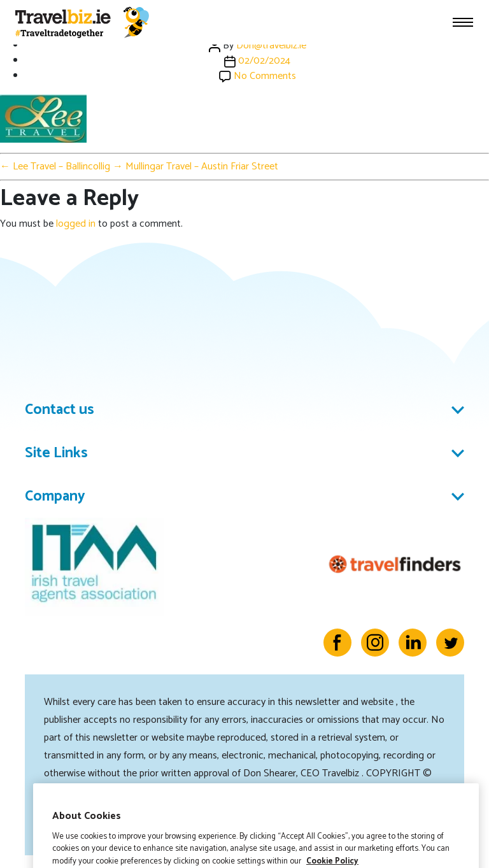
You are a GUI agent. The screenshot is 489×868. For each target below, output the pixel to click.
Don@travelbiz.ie (271, 46)
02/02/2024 (264, 61)
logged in (76, 224)
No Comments (265, 76)
